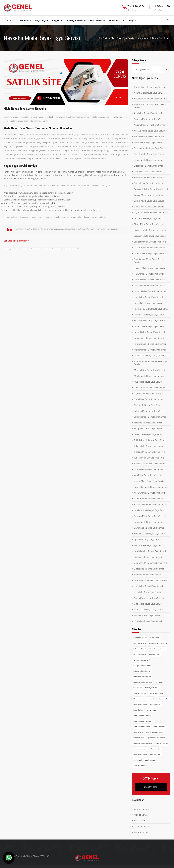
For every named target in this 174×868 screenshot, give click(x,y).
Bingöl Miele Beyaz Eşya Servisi (149, 160)
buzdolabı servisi (36, 249)
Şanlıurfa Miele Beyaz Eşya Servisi (150, 463)
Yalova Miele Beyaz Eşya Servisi (149, 545)
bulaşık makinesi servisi (71, 249)
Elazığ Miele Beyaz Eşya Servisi (149, 224)
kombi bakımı (138, 710)
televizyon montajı (156, 693)
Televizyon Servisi (76, 20)
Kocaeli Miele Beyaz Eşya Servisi (149, 332)
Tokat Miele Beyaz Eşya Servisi (149, 446)
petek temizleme (151, 760)
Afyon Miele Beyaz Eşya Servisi (149, 574)
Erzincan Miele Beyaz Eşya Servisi (150, 230)
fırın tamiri (159, 682)
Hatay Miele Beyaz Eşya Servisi (149, 274)
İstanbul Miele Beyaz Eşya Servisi (150, 291)
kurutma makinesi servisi (143, 682)
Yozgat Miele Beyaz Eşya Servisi (149, 481)
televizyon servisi (140, 693)
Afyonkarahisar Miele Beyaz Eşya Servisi (150, 106)
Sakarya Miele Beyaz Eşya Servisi (150, 411)
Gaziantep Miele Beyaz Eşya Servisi (151, 247)
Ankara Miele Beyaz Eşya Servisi (149, 125)
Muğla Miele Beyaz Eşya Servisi (149, 376)
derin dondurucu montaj (142, 715)
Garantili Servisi (142, 809)
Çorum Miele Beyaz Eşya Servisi (149, 201)
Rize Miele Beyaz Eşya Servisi (148, 405)
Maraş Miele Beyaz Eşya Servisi (149, 610)
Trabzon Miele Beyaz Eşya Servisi (150, 452)
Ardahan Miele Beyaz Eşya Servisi (150, 534)
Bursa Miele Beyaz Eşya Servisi (149, 183)
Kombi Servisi (117, 20)
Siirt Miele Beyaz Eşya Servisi (148, 423)
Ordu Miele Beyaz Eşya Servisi (148, 399)
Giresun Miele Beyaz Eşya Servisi (150, 253)
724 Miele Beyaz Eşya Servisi (148, 621)
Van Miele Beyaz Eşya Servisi (148, 475)
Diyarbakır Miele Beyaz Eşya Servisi (151, 212)
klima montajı (164, 699)
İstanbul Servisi (141, 826)
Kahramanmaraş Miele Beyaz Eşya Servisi (151, 363)
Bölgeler (57, 20)
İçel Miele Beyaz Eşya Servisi (148, 592)
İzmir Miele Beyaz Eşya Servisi (148, 297)
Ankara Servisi (141, 832)
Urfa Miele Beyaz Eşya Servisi (148, 604)
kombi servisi (152, 710)
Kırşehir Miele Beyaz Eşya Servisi (150, 326)
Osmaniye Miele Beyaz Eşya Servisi (151, 563)
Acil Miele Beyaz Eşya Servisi (148, 615)
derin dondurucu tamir (142, 727)
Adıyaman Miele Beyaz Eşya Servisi (151, 99)
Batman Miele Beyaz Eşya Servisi (150, 516)
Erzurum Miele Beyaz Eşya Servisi (150, 236)
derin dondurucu (159, 727)
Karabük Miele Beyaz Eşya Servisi (150, 551)
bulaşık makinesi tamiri (142, 671)
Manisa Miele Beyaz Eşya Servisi (150, 355)
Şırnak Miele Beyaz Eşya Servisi (149, 522)
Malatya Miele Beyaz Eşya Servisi (150, 350)
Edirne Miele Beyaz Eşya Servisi (149, 218)
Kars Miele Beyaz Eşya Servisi (148, 303)
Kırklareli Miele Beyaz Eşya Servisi (150, 320)
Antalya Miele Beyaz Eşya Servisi (150, 131)
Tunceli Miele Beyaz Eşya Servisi (149, 458)
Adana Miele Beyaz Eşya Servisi (149, 93)
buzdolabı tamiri (160, 649)
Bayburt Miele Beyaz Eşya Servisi (150, 499)
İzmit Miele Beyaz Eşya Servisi (148, 586)
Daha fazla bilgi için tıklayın (17, 241)
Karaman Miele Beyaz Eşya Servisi (150, 504)
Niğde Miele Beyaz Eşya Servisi (149, 393)
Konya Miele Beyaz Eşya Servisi (149, 338)
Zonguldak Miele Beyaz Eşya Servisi (151, 487)
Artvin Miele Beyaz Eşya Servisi (149, 136)
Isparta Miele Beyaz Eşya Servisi (149, 280)
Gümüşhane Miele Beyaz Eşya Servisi (148, 261)
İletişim (132, 20)
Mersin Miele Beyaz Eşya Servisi (149, 285)
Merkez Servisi (141, 815)
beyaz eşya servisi (10, 249)
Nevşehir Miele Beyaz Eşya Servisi (150, 388)
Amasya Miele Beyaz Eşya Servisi (150, 119)
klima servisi (24, 249)
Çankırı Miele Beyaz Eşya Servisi (149, 195)
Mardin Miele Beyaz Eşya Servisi (149, 370)
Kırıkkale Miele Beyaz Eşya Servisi (150, 510)
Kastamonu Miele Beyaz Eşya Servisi (152, 309)
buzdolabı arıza (155, 654)
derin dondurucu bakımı (142, 721)
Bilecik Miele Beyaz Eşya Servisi (149, 154)
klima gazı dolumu (140, 704)
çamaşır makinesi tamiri (142, 660)
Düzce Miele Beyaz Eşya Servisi (149, 569)
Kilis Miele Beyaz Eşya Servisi (148, 557)
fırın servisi (138, 688)
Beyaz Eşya (42, 20)
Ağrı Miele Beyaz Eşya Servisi (148, 113)
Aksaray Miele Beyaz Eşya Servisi (150, 493)
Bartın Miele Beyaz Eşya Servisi (149, 528)
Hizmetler (25, 20)
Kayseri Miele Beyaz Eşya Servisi (150, 315)
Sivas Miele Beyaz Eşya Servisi (149, 434)
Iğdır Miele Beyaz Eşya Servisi (148, 539)
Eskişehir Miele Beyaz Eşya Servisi (150, 242)
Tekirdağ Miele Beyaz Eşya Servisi (150, 440)
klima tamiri (138, 699)
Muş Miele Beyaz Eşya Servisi (148, 382)
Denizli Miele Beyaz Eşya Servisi (149, 207)
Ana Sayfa (11, 20)
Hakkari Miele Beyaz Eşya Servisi (150, 268)
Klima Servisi (97, 20)
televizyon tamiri (151, 688)
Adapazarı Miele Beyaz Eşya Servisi (151, 580)
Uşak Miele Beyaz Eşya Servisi (148, 469)
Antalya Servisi (141, 821)
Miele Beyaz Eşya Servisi (123, 38)
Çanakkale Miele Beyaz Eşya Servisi (151, 189)
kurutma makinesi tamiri (143, 677)
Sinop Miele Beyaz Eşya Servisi (149, 428)
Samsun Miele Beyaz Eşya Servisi (150, 417)
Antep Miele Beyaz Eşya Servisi (149, 598)
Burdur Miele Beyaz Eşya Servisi (149, 177)
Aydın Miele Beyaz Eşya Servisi (149, 142)
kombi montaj (155, 704)
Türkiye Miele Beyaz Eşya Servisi (149, 87)
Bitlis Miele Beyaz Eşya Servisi (148, 166)
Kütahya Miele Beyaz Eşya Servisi (150, 344)
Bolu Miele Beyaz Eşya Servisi (148, 172)
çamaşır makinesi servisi (53, 249)
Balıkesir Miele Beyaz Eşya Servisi (150, 148)
